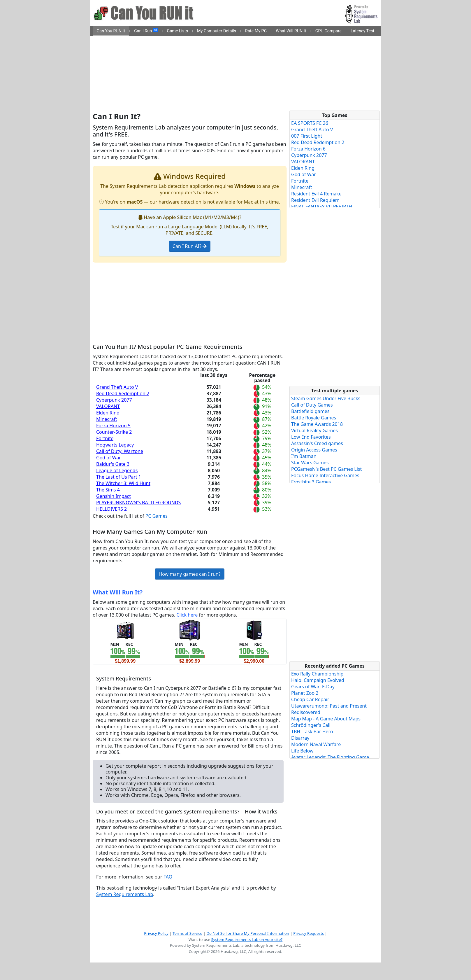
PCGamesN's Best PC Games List (326, 469)
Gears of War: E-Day (313, 687)
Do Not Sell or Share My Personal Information (248, 933)
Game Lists (177, 31)
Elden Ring (108, 413)
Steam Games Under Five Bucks (326, 398)
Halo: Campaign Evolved (318, 680)
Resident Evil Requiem (315, 200)
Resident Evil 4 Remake (316, 194)
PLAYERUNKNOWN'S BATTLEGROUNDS (138, 503)
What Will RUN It (291, 31)
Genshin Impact (114, 496)
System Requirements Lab (125, 894)
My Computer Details (217, 31)
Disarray (300, 738)
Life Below (302, 751)
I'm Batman (304, 456)
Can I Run (146, 31)
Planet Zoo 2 (305, 693)
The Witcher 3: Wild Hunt (123, 483)
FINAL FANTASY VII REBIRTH (322, 206)
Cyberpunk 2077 (114, 400)
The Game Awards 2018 (317, 424)
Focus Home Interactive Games (325, 475)
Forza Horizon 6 (308, 149)
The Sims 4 (108, 490)
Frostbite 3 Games (311, 482)
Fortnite (105, 438)
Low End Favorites (311, 437)
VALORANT (108, 406)
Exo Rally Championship (317, 674)
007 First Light (307, 136)
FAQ (168, 877)
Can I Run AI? (190, 246)
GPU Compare (328, 31)
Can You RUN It (111, 31)
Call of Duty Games (312, 405)
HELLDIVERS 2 (111, 509)
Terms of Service (187, 933)
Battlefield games (310, 411)
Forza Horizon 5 (113, 426)
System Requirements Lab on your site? (247, 939)
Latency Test (362, 31)
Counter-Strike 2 (114, 432)
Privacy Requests (309, 933)
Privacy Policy (156, 933)
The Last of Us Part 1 (119, 477)
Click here (187, 615)
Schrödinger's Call (311, 725)
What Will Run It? (118, 592)
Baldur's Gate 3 (113, 464)
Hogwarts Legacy (115, 445)
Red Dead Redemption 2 (123, 393)
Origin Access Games (314, 450)
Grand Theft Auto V (117, 387)
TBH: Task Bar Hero (312, 731)
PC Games (157, 516)
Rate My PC (256, 31)
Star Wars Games (310, 463)
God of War (109, 458)
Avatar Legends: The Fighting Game (330, 757)
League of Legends (117, 470)
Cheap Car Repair (310, 699)
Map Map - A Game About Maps (326, 719)
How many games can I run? (189, 574)
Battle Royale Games (314, 418)
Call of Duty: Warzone (120, 451)
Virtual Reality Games (314, 430)
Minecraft (107, 419)
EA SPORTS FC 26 (310, 123)
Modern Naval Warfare (316, 744)
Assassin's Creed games (317, 443)
